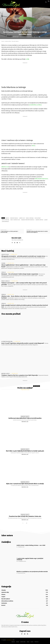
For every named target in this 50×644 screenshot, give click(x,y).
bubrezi (7, 218)
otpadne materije (39, 220)
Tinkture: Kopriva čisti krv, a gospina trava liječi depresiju (20, 375)
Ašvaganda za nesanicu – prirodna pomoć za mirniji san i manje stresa (23, 256)
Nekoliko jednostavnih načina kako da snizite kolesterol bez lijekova (37, 232)
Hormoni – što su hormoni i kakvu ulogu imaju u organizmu (20, 274)
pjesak (46, 220)
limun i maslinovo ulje (15, 220)
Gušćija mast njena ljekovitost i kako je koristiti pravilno (25, 418)
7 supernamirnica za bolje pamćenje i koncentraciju (9, 232)
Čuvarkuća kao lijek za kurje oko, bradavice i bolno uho (25, 516)
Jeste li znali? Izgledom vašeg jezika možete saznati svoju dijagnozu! (23, 343)
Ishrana (3, 263)
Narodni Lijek (16, 37)
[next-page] (26, 523)
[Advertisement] (25, 74)
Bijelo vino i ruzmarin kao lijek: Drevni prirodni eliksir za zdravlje (25, 484)
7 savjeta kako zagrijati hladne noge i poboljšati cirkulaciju (30, 559)
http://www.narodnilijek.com (17, 240)
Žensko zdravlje (6, 281)
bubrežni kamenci (14, 218)
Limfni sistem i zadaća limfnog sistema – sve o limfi (31, 545)
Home (3, 41)
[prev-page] (23, 523)
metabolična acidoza (35, 105)
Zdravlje (4, 272)
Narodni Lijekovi (28, 27)
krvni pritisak (38, 218)
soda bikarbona (5, 222)
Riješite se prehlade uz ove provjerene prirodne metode (32, 572)
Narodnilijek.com (10, 640)
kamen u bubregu (30, 218)
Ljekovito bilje (21, 27)
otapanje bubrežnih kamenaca (28, 220)
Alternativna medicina (7, 341)
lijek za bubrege (6, 220)
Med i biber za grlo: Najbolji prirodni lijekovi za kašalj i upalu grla (25, 451)
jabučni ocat (22, 218)
